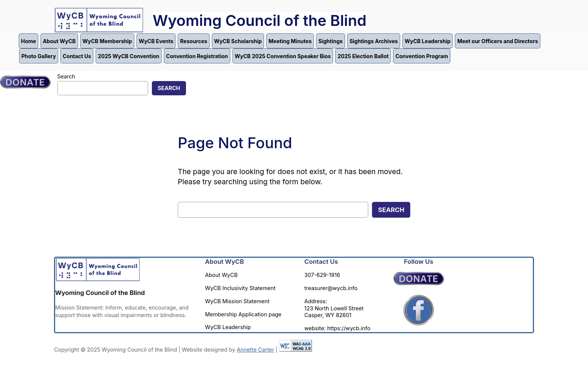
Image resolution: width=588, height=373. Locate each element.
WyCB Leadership (427, 41)
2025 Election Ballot (363, 56)
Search (66, 76)
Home (28, 41)
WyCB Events (156, 41)
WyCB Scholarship (238, 41)
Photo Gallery (39, 56)
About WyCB (59, 41)
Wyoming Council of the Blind (259, 20)
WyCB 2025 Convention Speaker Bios (283, 56)
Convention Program (421, 56)
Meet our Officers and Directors (497, 41)
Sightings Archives (374, 41)
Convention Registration (197, 56)
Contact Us (77, 56)
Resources (193, 41)
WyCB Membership (107, 41)
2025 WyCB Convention (129, 56)
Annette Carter (255, 350)
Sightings (331, 41)
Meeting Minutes (290, 41)
